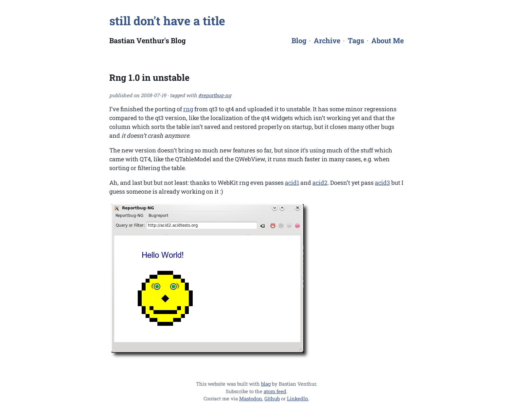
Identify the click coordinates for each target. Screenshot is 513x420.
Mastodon (251, 398)
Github (272, 398)
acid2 (320, 183)
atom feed (275, 391)
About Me (388, 40)
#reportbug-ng (215, 95)
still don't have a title (167, 21)
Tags (356, 40)
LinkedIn (298, 398)
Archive (327, 40)
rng (188, 109)
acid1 (292, 183)
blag (266, 384)
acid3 (382, 183)
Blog (299, 40)
